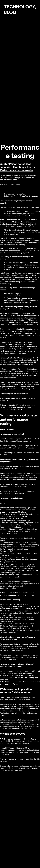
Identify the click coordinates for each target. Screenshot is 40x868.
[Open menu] (5, 16)
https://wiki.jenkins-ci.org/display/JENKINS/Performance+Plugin (15, 519)
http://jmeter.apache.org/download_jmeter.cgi (21, 545)
